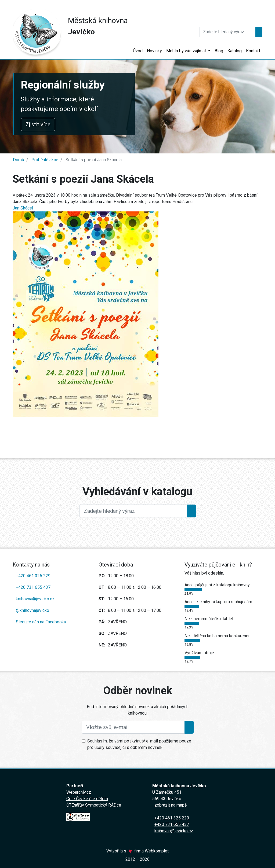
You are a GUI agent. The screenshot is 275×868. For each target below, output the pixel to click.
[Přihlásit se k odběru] (189, 727)
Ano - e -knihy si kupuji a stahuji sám (218, 602)
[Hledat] (228, 32)
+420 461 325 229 (33, 576)
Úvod (138, 51)
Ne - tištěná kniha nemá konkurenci (217, 636)
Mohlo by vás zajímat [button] (187, 51)
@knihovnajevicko (32, 610)
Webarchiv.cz (79, 792)
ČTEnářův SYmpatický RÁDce (94, 805)
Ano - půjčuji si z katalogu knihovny (217, 585)
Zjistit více (38, 124)
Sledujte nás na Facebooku (41, 622)
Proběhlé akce (44, 160)
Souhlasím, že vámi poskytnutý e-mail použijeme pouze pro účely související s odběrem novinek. (139, 744)
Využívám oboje (199, 653)
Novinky (154, 51)
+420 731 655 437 (33, 587)
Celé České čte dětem (87, 799)
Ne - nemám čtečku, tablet (209, 619)
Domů (19, 160)
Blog (219, 51)
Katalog (235, 51)
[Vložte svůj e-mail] (133, 727)
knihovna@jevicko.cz (35, 599)
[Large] (133, 511)
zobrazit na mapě (171, 805)
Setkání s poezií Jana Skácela (93, 160)
